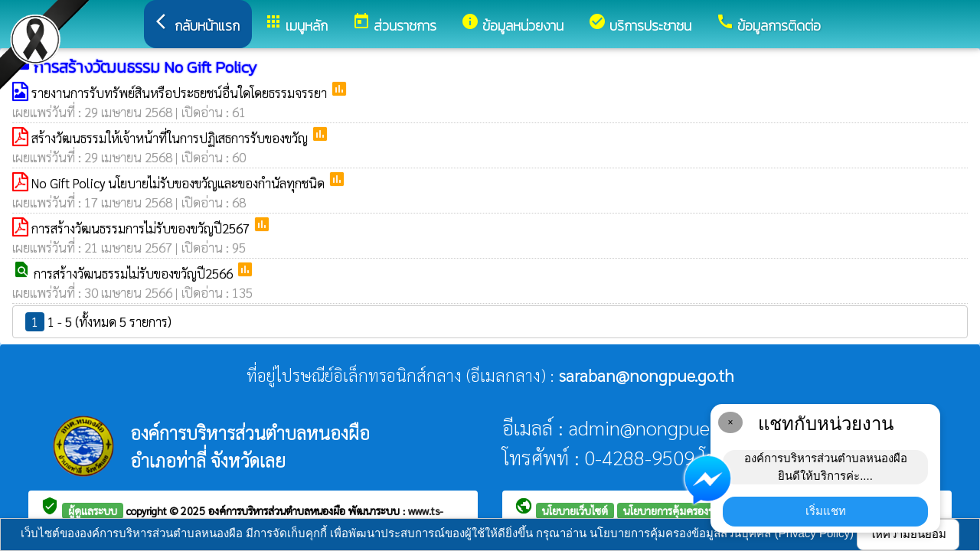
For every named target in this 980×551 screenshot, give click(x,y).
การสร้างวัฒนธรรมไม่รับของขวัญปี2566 (135, 273)
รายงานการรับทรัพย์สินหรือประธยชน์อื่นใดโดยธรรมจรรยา (181, 93)
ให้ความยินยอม (908, 534)
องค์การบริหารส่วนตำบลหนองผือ (278, 510)
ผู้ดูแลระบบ (93, 510)
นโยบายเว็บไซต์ (575, 510)
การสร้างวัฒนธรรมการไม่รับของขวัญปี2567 (142, 228)
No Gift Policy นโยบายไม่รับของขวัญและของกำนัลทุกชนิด (180, 183)
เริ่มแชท (826, 511)
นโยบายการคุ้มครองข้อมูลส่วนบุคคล (701, 510)
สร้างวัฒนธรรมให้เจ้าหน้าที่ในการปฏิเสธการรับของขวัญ (171, 138)
